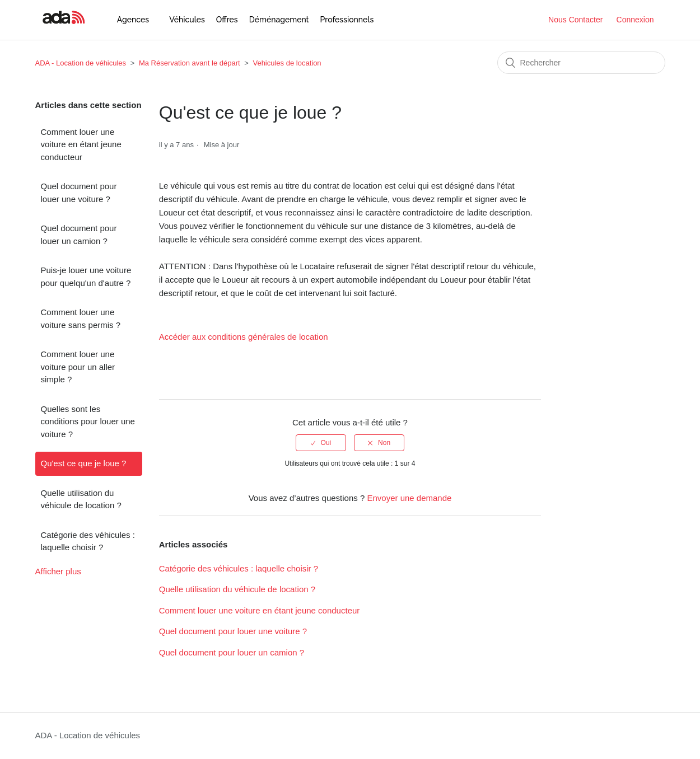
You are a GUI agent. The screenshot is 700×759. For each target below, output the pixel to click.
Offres (227, 20)
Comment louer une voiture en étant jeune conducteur (81, 144)
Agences (133, 20)
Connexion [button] (635, 20)
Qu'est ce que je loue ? (84, 463)
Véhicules (187, 20)
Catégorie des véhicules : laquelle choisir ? (88, 541)
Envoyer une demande (409, 498)
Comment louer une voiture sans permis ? (81, 318)
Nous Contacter (575, 20)
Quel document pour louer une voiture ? (79, 193)
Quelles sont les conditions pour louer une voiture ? (88, 421)
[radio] (321, 443)
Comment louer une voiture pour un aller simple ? (78, 367)
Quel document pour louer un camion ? (79, 235)
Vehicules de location (287, 63)
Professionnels (347, 20)
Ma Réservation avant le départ (190, 63)
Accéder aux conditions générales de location (244, 337)
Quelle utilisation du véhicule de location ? (81, 499)
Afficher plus (58, 571)
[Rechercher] (581, 63)
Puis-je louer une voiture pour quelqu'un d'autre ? (86, 277)
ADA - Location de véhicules (81, 63)
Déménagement (279, 20)
